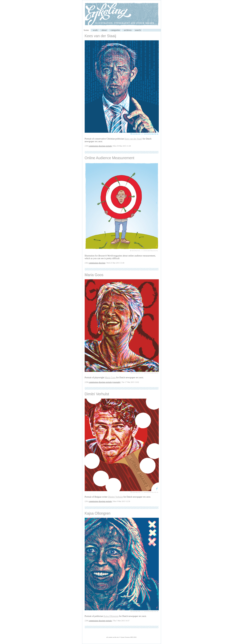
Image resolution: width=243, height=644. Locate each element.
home (86, 30)
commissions (93, 146)
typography (116, 382)
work (95, 30)
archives (128, 30)
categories (115, 30)
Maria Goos (94, 275)
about (104, 30)
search (138, 30)
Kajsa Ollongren (98, 513)
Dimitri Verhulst (97, 394)
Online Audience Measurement (110, 158)
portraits (109, 146)
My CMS (122, 15)
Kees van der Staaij (100, 36)
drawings (102, 146)
